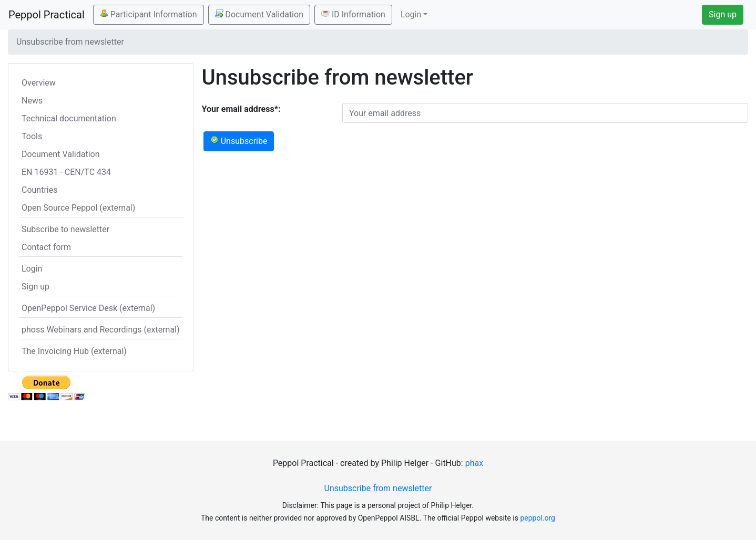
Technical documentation (69, 118)
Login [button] (411, 14)
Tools (32, 136)
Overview (39, 83)
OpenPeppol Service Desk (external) (88, 308)
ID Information (353, 14)
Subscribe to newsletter (65, 229)
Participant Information (149, 14)
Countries (39, 190)
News (32, 101)
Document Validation (259, 14)
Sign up (723, 14)
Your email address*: (241, 109)
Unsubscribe (239, 141)
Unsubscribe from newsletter (378, 488)
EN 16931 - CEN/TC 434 (66, 172)
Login (32, 269)
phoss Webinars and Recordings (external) (101, 330)
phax (474, 463)
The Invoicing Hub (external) (74, 351)
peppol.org (538, 518)
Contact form (46, 247)
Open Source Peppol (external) (78, 208)
